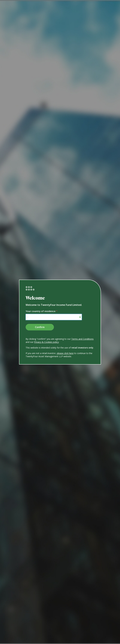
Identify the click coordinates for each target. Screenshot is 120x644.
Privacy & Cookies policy (46, 342)
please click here (65, 353)
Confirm (40, 327)
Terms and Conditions (82, 339)
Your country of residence (41, 311)
